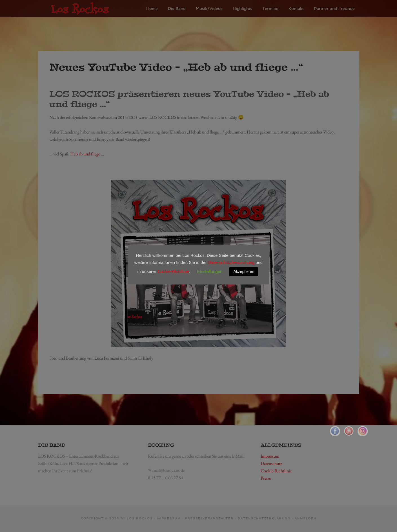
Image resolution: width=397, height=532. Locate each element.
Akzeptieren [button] (244, 271)
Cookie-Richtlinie (173, 271)
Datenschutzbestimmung (231, 262)
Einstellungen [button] (210, 271)
